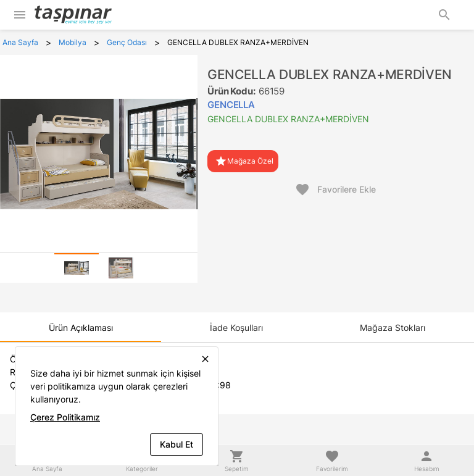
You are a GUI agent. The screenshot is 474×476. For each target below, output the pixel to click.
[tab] (77, 268)
